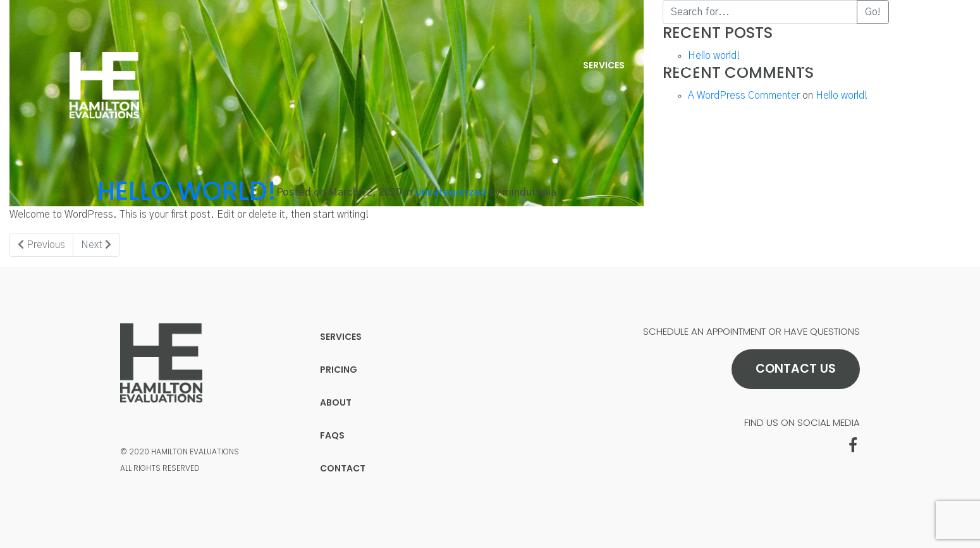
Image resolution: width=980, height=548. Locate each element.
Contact (883, 65)
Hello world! (187, 191)
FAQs (812, 65)
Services (604, 65)
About (749, 65)
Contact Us (796, 369)
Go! (873, 12)
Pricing (679, 65)
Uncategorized (451, 192)
